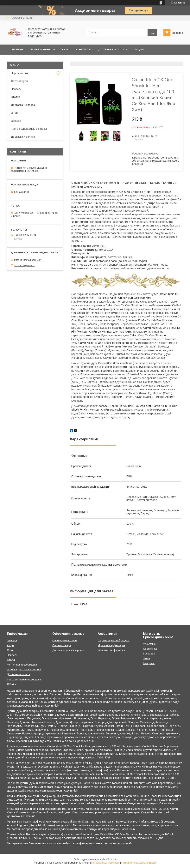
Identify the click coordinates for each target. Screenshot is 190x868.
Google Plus (150, 649)
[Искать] (152, 33)
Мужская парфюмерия (111, 645)
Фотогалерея (19, 81)
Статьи (15, 97)
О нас (65, 49)
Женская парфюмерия (111, 650)
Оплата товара (62, 645)
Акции (139, 49)
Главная (17, 49)
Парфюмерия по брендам (114, 640)
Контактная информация (22, 665)
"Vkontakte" (150, 644)
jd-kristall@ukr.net (24, 265)
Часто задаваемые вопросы (29, 129)
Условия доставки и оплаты (24, 669)
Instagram (149, 663)
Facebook (149, 654)
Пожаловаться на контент (105, 863)
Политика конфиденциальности (139, 863)
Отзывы (16, 121)
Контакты (84, 49)
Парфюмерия (40, 49)
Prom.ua (112, 859)
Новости (16, 89)
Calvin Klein (79, 183)
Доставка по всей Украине (68, 650)
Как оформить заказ (65, 640)
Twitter (147, 658)
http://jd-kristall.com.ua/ (27, 260)
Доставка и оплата (113, 49)
